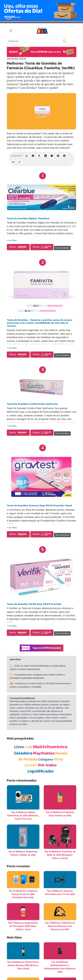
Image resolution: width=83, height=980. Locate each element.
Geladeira (23, 753)
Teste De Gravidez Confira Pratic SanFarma (32, 404)
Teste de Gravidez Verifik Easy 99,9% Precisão (34, 604)
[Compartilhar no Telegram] (52, 156)
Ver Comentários (62, 248)
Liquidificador (41, 771)
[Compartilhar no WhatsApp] (27, 156)
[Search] (32, 41)
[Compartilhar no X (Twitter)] (39, 156)
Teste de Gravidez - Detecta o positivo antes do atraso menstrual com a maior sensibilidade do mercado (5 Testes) (39, 323)
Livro (19, 747)
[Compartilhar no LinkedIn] (46, 156)
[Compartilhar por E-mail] (13, 162)
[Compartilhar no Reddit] (64, 156)
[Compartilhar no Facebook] (33, 156)
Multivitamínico (50, 747)
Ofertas (18, 247)
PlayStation (44, 753)
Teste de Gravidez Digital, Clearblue (28, 218)
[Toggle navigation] (11, 31)
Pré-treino (47, 765)
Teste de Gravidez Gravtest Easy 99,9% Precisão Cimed (39, 505)
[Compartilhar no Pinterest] (58, 156)
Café (28, 747)
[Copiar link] (19, 162)
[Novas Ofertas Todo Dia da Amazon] (41, 11)
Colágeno (46, 759)
